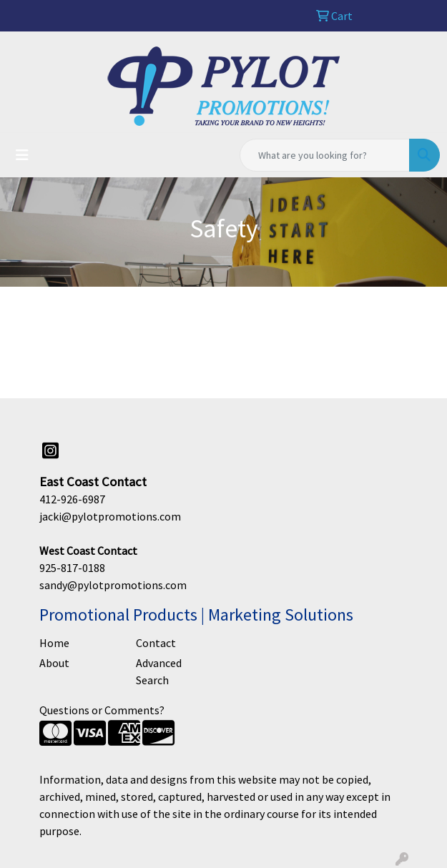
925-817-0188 (72, 568)
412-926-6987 (72, 499)
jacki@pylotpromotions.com (110, 516)
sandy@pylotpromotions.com (113, 585)
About (54, 663)
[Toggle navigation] (22, 155)
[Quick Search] (325, 155)
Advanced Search (159, 671)
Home (54, 643)
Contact (156, 643)
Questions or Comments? (102, 710)
